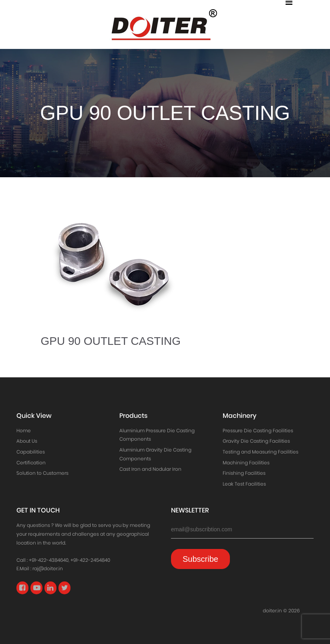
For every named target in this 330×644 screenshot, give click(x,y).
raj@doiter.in (48, 568)
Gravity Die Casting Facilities (256, 441)
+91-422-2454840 (90, 560)
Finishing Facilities (244, 473)
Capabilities (31, 452)
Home (24, 430)
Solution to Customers (42, 473)
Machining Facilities (246, 463)
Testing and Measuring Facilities (261, 452)
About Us (27, 441)
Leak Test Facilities (244, 484)
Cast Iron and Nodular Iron (150, 469)
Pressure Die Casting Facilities (258, 430)
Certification (31, 463)
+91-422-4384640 (49, 560)
